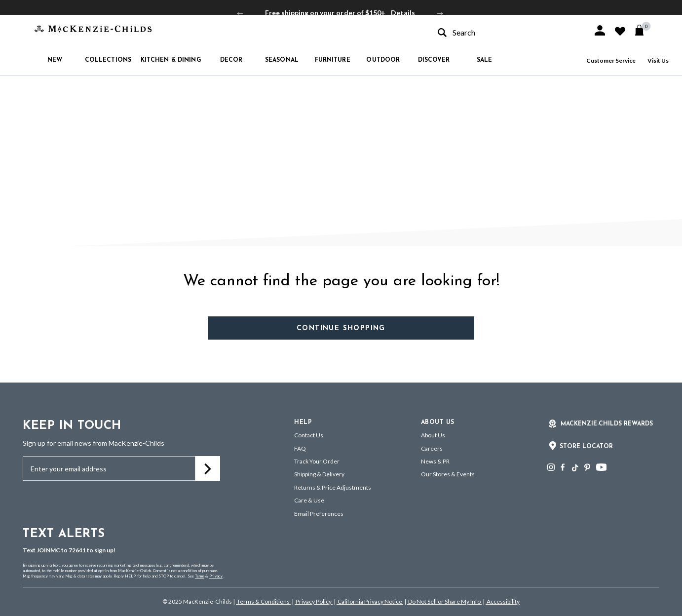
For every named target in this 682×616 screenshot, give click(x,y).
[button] (600, 30)
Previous (240, 13)
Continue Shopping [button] (341, 328)
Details (403, 13)
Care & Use (309, 500)
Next (440, 13)
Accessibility (503, 601)
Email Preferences (319, 514)
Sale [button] (484, 60)
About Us (433, 435)
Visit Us (658, 60)
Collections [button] (108, 60)
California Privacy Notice (370, 601)
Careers (432, 448)
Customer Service (611, 60)
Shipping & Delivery (319, 474)
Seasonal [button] (282, 60)
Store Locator (586, 447)
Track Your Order (317, 461)
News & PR (435, 461)
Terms (200, 576)
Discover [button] (434, 60)
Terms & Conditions (263, 601)
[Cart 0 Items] (644, 30)
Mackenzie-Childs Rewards (607, 424)
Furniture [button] (333, 60)
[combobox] (506, 32)
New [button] (55, 60)
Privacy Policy (314, 601)
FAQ (300, 448)
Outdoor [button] (383, 60)
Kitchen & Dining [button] (171, 60)
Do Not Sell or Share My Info (444, 601)
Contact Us (309, 435)
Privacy (216, 576)
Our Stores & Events (448, 474)
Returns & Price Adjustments (333, 487)
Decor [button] (231, 60)
